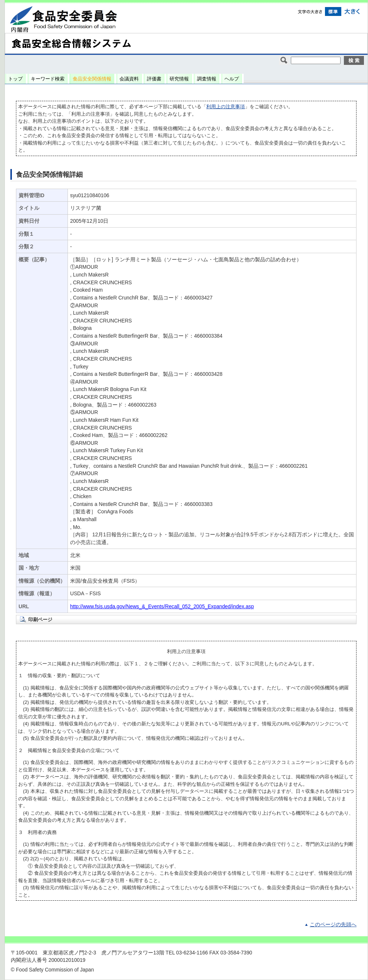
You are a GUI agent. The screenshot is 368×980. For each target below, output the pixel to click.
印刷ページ (40, 620)
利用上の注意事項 (226, 107)
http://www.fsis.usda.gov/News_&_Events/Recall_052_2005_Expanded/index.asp (162, 607)
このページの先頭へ (333, 925)
